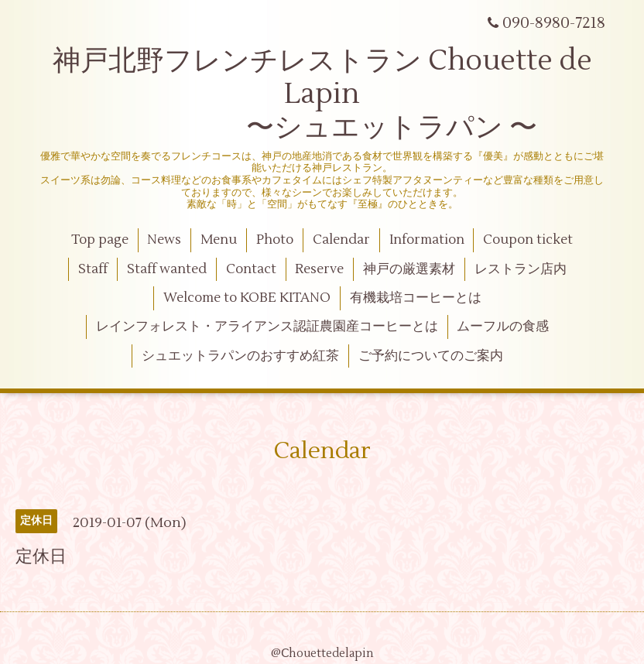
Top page (100, 240)
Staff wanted (167, 269)
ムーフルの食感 (503, 327)
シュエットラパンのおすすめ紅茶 (240, 356)
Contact (251, 269)
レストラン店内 (521, 269)
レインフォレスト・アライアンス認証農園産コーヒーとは (267, 327)
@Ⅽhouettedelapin (322, 654)
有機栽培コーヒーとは (416, 298)
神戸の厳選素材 (409, 269)
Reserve (319, 269)
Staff (93, 269)
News (164, 240)
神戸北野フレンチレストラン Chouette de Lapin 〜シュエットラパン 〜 (322, 94)
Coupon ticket (528, 240)
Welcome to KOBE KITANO (247, 298)
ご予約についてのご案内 (431, 356)
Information (427, 240)
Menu (219, 240)
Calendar (341, 240)
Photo (275, 240)
